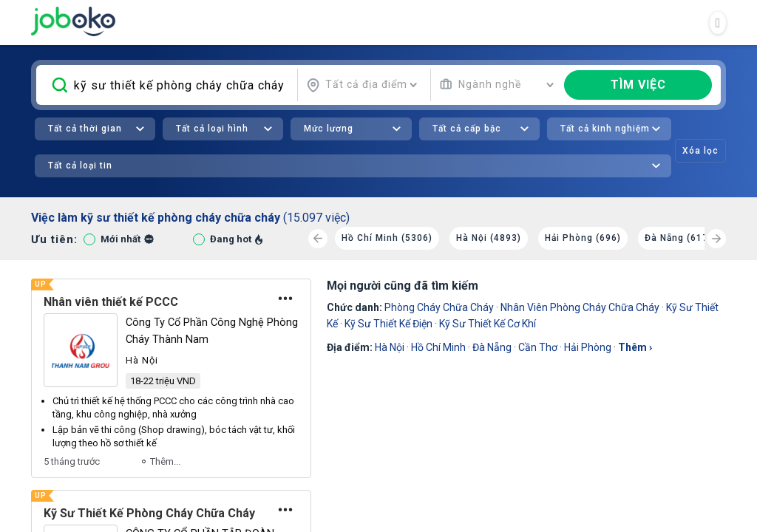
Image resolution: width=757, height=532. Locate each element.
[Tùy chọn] (285, 299)
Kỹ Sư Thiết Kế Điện (388, 324)
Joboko (73, 21)
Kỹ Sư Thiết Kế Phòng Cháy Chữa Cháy (149, 513)
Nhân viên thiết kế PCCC (111, 302)
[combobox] (362, 85)
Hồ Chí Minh (438, 347)
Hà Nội (390, 347)
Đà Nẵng (492, 347)
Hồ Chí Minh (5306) (387, 238)
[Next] (716, 239)
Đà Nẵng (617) (678, 238)
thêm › (635, 347)
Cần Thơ (538, 347)
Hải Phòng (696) (583, 238)
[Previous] (318, 239)
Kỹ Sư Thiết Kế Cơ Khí (488, 324)
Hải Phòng (588, 347)
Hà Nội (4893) (489, 238)
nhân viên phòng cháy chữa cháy (580, 307)
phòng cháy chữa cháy (439, 307)
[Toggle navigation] (718, 23)
